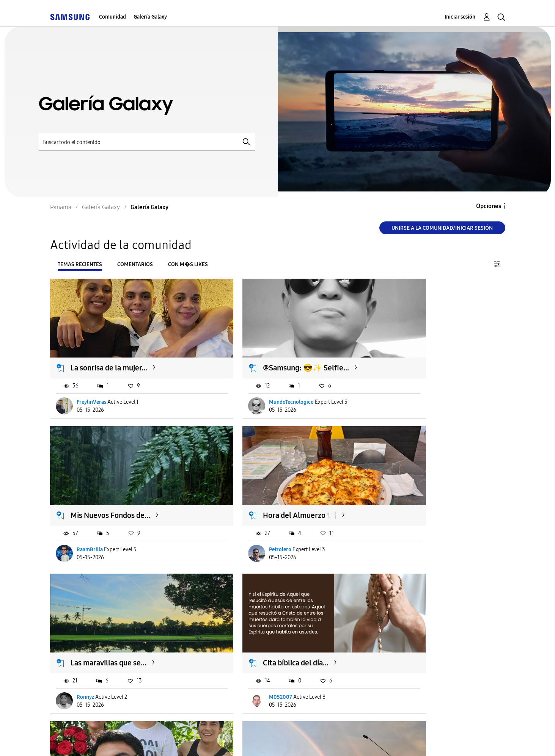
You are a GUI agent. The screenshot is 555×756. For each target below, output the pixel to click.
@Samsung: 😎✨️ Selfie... (269, 352)
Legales (256, 741)
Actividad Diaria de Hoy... (422, 614)
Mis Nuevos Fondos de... (420, 352)
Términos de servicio (166, 741)
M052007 (398, 517)
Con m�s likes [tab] (188, 264)
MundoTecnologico (254, 386)
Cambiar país (347, 740)
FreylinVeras (92, 386)
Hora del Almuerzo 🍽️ (108, 483)
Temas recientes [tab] (80, 264)
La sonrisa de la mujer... (109, 352)
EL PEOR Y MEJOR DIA (108, 614)
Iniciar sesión (460, 17)
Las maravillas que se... (264, 483)
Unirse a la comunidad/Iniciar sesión (442, 228)
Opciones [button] (489, 206)
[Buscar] (147, 142)
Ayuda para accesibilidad (91, 741)
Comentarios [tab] (135, 264)
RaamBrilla (400, 386)
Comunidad (112, 17)
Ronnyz (241, 517)
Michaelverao (93, 649)
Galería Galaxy (150, 17)
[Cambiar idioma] (305, 740)
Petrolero (88, 517)
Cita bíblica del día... (413, 483)
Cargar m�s (75, 695)
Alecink (241, 649)
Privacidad (221, 741)
